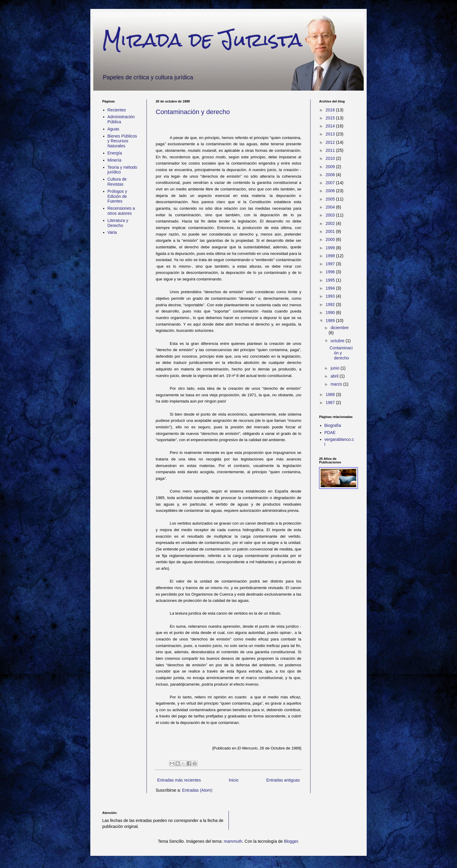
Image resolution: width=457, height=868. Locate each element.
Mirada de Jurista (202, 40)
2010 (331, 158)
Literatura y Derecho (118, 223)
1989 (331, 321)
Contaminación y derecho (193, 112)
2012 (331, 142)
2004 (331, 207)
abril (335, 376)
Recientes (117, 110)
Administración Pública (121, 119)
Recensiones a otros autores (121, 211)
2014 (331, 126)
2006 (331, 191)
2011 (331, 150)
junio (335, 368)
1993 (331, 296)
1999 (331, 248)
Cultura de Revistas (117, 182)
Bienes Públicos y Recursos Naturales (122, 141)
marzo (337, 384)
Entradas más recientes (179, 780)
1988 (331, 394)
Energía (115, 153)
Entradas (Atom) (197, 790)
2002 (331, 223)
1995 (331, 280)
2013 (331, 134)
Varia (112, 232)
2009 (331, 167)
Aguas (114, 129)
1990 (331, 313)
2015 (331, 118)
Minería (115, 160)
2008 (331, 175)
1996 (331, 272)
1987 (331, 403)
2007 (331, 183)
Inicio (234, 780)
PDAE (330, 433)
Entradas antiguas (283, 780)
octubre (338, 341)
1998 (331, 256)
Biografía (333, 425)
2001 (331, 231)
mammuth (233, 841)
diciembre (339, 328)
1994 (331, 288)
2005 (331, 199)
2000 (331, 239)
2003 (331, 215)
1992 (331, 304)
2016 (331, 110)
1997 (331, 264)
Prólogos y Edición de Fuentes (117, 196)
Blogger (291, 841)
